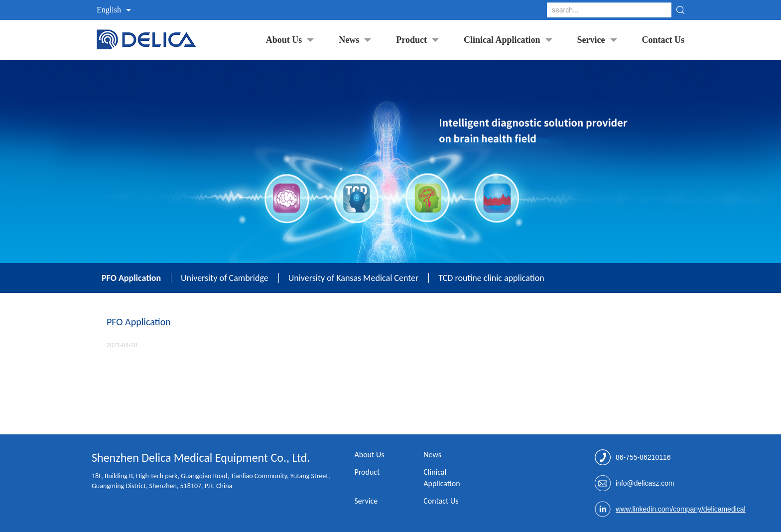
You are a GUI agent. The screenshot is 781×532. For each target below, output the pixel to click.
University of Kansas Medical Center (354, 278)
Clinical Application (502, 40)
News (349, 40)
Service (591, 40)
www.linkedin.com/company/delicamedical (681, 509)
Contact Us (663, 40)
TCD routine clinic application (491, 278)
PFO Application (131, 278)
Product (411, 40)
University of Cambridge (225, 278)
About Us (284, 40)
